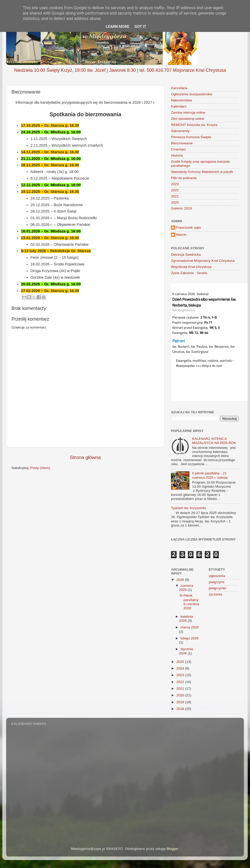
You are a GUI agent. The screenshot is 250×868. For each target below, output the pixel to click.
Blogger (172, 849)
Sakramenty (180, 131)
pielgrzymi (217, 582)
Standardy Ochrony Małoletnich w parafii (202, 172)
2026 (181, 580)
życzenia (216, 594)
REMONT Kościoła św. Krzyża (194, 125)
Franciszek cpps (189, 227)
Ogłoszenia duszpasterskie (192, 94)
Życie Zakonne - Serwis (189, 273)
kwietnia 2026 (186, 619)
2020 (175, 202)
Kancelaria (179, 88)
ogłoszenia (217, 576)
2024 (181, 668)
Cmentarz (179, 149)
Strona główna (86, 457)
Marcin (181, 235)
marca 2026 (190, 627)
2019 (181, 702)
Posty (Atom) (40, 468)
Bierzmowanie (182, 143)
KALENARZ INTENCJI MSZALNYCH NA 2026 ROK (214, 441)
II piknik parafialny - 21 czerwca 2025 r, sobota (210, 475)
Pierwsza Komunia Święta (191, 137)
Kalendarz (179, 106)
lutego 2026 (190, 638)
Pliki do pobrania (184, 178)
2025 (181, 662)
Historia (177, 155)
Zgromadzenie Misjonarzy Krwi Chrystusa (203, 261)
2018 (181, 709)
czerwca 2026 (186, 588)
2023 (175, 184)
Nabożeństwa (181, 100)
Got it (140, 27)
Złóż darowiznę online (188, 119)
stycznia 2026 (186, 651)
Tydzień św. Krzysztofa (189, 508)
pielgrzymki (218, 588)
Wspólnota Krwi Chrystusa (191, 267)
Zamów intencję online (188, 113)
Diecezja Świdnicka (186, 255)
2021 (175, 196)
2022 (175, 190)
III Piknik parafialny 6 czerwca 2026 (189, 602)
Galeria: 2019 (181, 208)
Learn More (118, 27)
